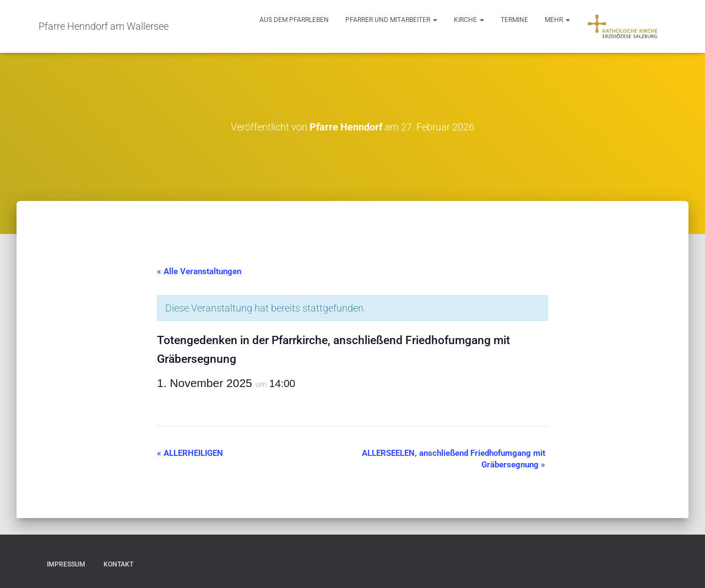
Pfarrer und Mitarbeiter (391, 20)
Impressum (66, 564)
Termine (514, 20)
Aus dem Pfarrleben (294, 20)
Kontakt (118, 564)
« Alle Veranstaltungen (199, 271)
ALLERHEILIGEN (190, 453)
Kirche (469, 20)
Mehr (557, 20)
